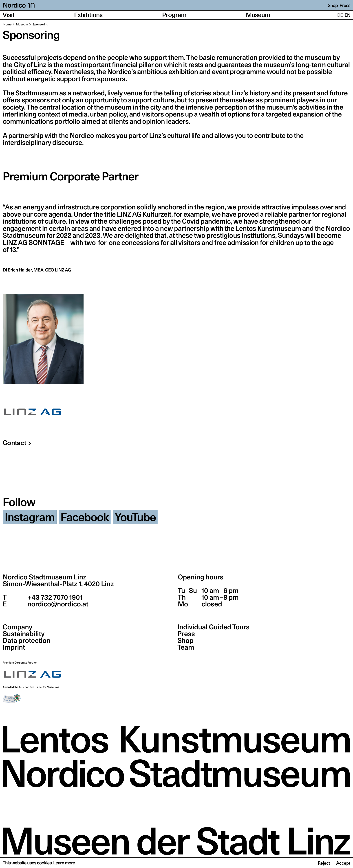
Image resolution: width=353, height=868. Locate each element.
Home (8, 25)
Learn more (64, 863)
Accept (343, 863)
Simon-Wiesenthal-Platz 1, (58, 584)
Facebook (85, 517)
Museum (258, 15)
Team (186, 647)
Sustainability (24, 634)
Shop (333, 5)
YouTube (135, 517)
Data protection (27, 641)
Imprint (14, 647)
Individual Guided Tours (213, 627)
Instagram (30, 517)
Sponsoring (40, 25)
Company (18, 627)
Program (174, 15)
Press (345, 5)
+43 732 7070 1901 (54, 597)
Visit (9, 15)
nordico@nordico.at (57, 604)
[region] (176, 339)
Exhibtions (88, 15)
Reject (324, 863)
